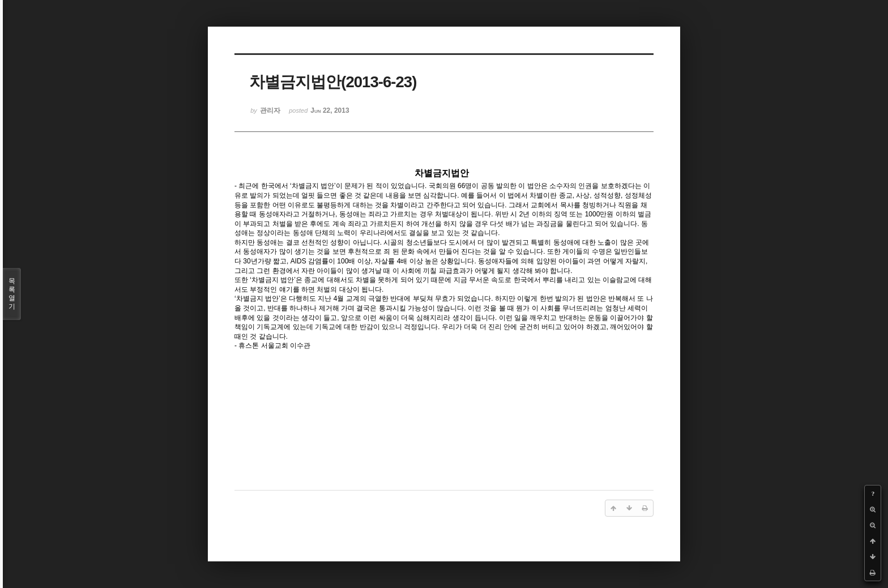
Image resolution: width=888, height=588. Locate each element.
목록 (12, 294)
